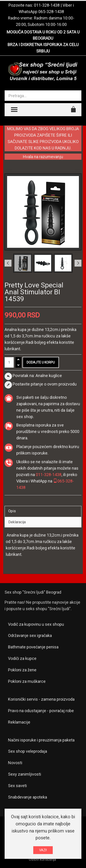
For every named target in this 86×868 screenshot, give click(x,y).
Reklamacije (19, 722)
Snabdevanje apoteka (28, 797)
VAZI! (43, 851)
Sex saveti (17, 786)
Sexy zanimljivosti (25, 774)
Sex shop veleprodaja (28, 751)
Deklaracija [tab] (17, 522)
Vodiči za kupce (22, 658)
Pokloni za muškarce (27, 681)
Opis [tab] (12, 511)
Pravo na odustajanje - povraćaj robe (41, 711)
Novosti (15, 763)
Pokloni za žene (22, 670)
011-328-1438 (47, 5)
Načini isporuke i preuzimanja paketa (41, 740)
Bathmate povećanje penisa (33, 647)
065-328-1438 (51, 12)
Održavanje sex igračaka (30, 635)
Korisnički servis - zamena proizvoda (41, 699)
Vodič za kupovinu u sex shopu (36, 624)
